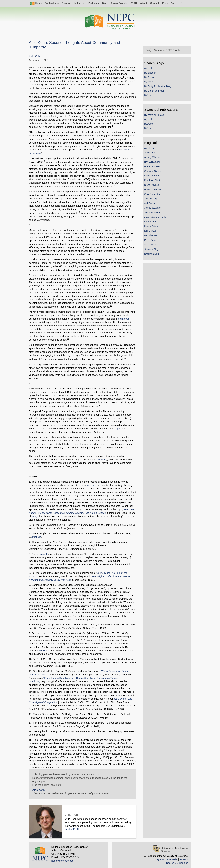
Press (165, 3)
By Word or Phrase (155, 116)
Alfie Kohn (35, 57)
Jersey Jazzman (154, 209)
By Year (149, 96)
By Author (150, 124)
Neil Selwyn (151, 231)
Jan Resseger (152, 199)
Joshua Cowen (153, 213)
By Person (150, 78)
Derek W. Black (153, 181)
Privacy (183, 856)
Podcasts (94, 3)
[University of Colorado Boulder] (170, 845)
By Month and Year (155, 91)
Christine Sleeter (154, 172)
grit (118, 428)
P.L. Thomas (152, 236)
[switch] (174, 3)
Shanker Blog (152, 250)
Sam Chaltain (152, 245)
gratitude (36, 533)
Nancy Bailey (152, 227)
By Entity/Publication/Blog (158, 87)
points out (124, 319)
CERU (134, 3)
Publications (52, 3)
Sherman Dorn (153, 255)
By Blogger (151, 73)
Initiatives (80, 3)
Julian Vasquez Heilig (156, 218)
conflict (43, 647)
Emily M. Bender (154, 190)
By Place (150, 82)
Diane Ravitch (152, 186)
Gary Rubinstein (153, 195)
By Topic (149, 69)
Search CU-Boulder (177, 859)
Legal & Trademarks (166, 856)
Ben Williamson (153, 163)
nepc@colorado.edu (63, 857)
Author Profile (73, 826)
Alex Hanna (151, 149)
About (144, 3)
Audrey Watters (153, 158)
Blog (105, 3)
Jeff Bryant (151, 204)
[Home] (110, 22)
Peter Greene (152, 241)
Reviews (66, 3)
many (35, 513)
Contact (155, 3)
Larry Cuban (151, 222)
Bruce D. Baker (153, 167)
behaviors (101, 456)
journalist (42, 550)
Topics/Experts (119, 3)
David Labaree (153, 176)
